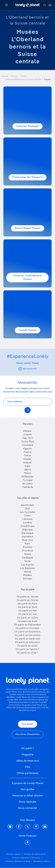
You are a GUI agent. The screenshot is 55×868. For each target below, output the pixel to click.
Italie (28, 466)
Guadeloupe (27, 526)
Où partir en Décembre (28, 635)
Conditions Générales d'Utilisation (26, 858)
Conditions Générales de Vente (18, 861)
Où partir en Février (27, 600)
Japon (28, 470)
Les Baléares (27, 568)
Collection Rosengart (27, 126)
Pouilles (27, 547)
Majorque (28, 530)
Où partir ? (27, 748)
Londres (27, 523)
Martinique (27, 533)
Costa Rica (28, 442)
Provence (28, 551)
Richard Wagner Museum (28, 228)
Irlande (28, 459)
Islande (27, 463)
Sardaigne (27, 558)
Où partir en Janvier (28, 597)
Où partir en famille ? (28, 649)
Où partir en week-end (27, 639)
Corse (28, 516)
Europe (14, 76)
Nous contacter (27, 808)
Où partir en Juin (27, 614)
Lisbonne (27, 519)
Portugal (28, 480)
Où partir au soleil (27, 646)
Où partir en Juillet (28, 618)
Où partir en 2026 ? (27, 653)
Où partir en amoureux (28, 642)
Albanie (27, 431)
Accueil (5, 76)
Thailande (27, 487)
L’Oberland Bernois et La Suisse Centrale (23, 80)
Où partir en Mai (27, 611)
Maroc (28, 473)
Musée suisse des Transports (28, 177)
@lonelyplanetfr (27, 369)
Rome (27, 554)
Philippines (28, 477)
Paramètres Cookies (42, 861)
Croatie (28, 435)
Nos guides (28, 724)
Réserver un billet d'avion (27, 796)
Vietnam (28, 579)
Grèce (27, 456)
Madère (27, 575)
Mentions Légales (14, 854)
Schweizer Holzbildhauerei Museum (27, 278)
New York (27, 540)
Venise (28, 572)
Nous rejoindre (28, 802)
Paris (27, 544)
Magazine (28, 755)
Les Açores (27, 565)
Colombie (27, 445)
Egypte (27, 449)
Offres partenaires (27, 773)
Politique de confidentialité (35, 854)
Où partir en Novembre (28, 632)
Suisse (24, 76)
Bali (28, 509)
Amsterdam (28, 505)
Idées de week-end (28, 761)
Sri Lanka (28, 484)
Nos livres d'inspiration (27, 734)
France (27, 452)
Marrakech (28, 537)
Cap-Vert (28, 438)
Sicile (28, 561)
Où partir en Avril (28, 607)
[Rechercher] (45, 5)
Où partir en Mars (28, 604)
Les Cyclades (28, 512)
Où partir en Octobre (28, 628)
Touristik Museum (27, 330)
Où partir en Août (28, 621)
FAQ (28, 767)
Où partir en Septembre (28, 625)
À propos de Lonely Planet (28, 783)
